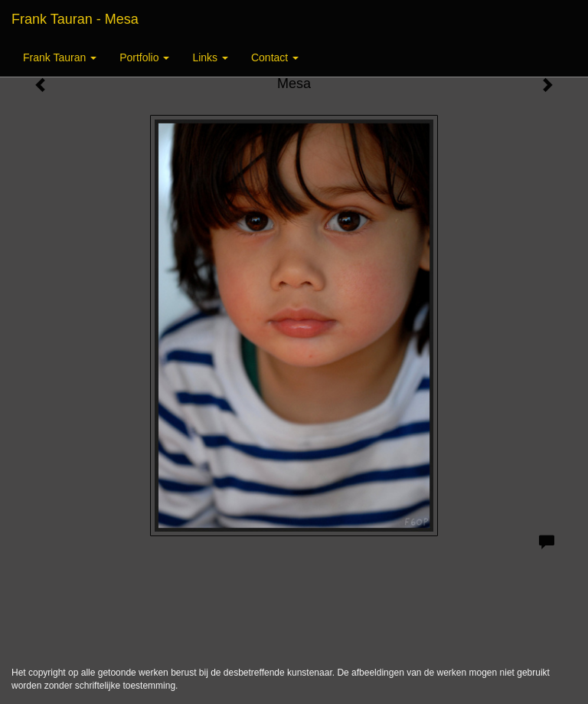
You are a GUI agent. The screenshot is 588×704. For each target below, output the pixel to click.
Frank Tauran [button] (60, 57)
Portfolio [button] (144, 57)
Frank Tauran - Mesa (75, 19)
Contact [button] (275, 57)
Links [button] (210, 57)
